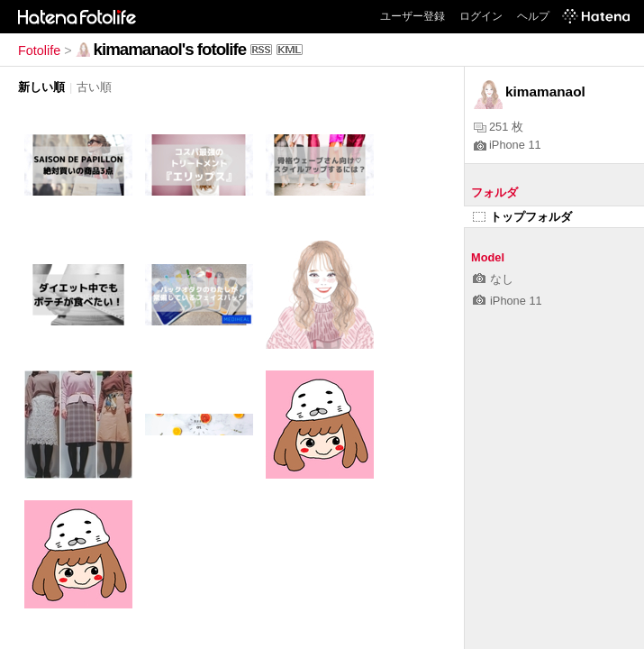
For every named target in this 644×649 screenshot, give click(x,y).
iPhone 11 (508, 145)
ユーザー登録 (413, 16)
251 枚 (499, 127)
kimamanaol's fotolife (170, 49)
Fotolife (39, 50)
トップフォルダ (522, 217)
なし (493, 279)
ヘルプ (533, 16)
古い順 (94, 87)
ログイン (481, 16)
